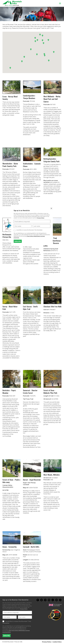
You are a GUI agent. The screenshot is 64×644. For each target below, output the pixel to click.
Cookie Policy (57, 642)
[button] (54, 52)
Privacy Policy (41, 218)
